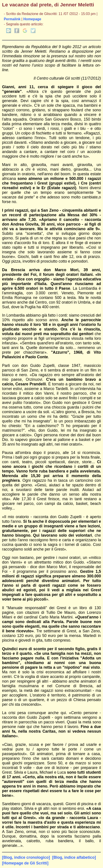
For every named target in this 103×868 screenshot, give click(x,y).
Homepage (32, 19)
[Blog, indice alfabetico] (74, 857)
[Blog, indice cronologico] (26, 857)
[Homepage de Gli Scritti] (25, 863)
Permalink (12, 19)
